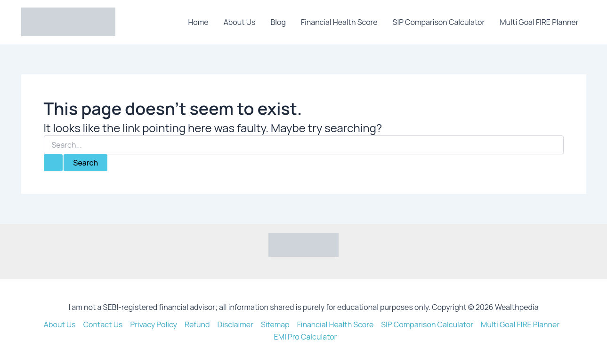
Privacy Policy (153, 324)
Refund (197, 324)
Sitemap (275, 324)
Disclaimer (235, 324)
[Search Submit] (53, 163)
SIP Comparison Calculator (439, 22)
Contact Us (103, 324)
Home (198, 22)
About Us (240, 22)
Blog (278, 22)
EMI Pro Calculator (306, 337)
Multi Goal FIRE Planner (539, 22)
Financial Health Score (339, 22)
